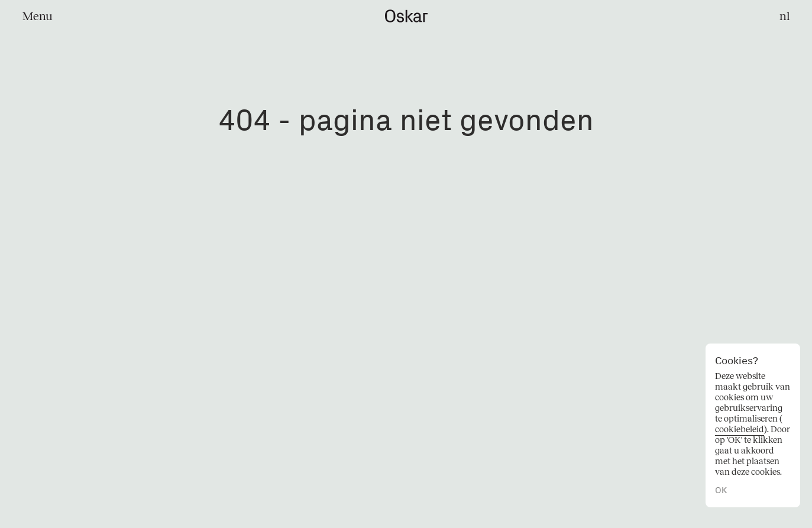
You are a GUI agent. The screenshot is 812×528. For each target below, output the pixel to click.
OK (721, 490)
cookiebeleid (740, 429)
